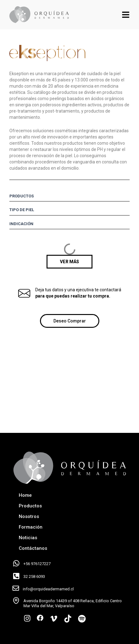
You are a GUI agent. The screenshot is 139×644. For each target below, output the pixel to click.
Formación (31, 527)
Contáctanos (33, 548)
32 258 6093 (34, 576)
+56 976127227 (37, 564)
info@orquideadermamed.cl (48, 589)
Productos (30, 506)
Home (25, 495)
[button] (69, 262)
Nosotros (29, 516)
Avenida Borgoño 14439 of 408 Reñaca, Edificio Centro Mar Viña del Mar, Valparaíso (73, 603)
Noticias (28, 538)
